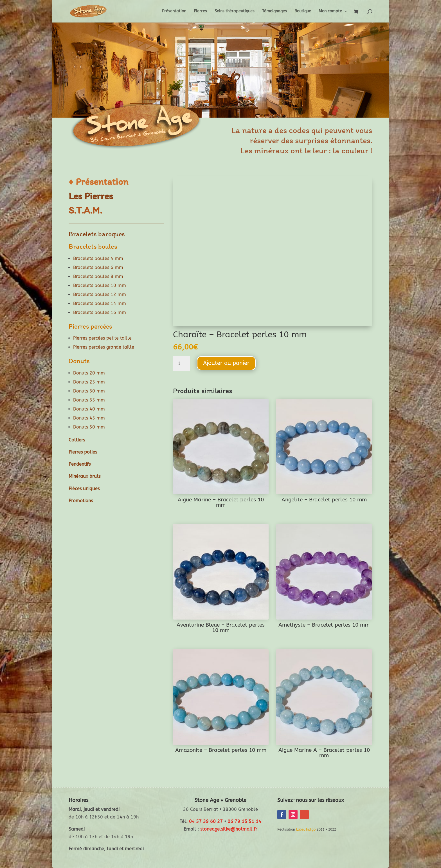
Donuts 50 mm (89, 427)
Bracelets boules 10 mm (100, 285)
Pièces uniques (84, 489)
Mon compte (330, 11)
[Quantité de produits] (181, 364)
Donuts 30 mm (89, 391)
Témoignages (274, 11)
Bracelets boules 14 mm (100, 303)
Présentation (174, 11)
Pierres (200, 11)
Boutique (303, 11)
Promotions (81, 501)
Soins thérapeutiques (235, 11)
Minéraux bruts (85, 476)
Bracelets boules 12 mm (100, 294)
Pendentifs (80, 464)
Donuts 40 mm (89, 409)
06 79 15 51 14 (244, 821)
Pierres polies (83, 452)
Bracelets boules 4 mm (98, 258)
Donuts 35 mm (89, 400)
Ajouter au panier (226, 363)
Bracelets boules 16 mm (100, 312)
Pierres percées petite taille (102, 338)
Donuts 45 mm (89, 418)
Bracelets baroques (97, 234)
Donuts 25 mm (89, 382)
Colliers (77, 440)
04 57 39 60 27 (206, 821)
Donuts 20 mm (89, 373)
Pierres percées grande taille (104, 347)
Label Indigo (306, 829)
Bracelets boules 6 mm (98, 267)
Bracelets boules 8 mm (98, 276)
